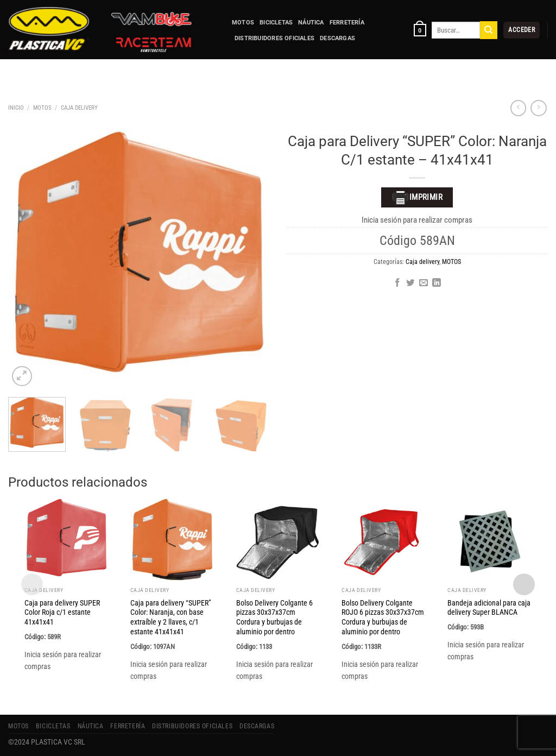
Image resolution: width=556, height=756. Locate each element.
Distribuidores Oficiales (274, 38)
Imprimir (417, 198)
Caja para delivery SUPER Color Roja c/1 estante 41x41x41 (62, 613)
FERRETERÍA (347, 23)
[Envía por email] (424, 283)
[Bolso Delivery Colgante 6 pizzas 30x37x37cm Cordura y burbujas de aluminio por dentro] (278, 540)
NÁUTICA (311, 23)
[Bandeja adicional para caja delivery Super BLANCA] (489, 540)
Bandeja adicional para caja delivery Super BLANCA (489, 608)
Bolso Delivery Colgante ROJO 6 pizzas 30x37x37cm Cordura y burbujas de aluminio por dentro (383, 617)
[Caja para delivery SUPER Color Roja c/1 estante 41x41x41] (67, 540)
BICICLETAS (276, 23)
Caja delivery (79, 108)
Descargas (337, 38)
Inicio (16, 108)
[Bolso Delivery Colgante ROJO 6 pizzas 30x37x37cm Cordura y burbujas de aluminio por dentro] (384, 540)
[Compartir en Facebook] (397, 283)
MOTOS (243, 23)
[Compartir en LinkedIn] (437, 283)
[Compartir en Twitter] (410, 283)
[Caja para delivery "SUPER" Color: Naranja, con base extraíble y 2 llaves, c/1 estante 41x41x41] (172, 540)
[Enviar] (489, 30)
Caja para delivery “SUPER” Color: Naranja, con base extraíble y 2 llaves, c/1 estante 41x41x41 (171, 617)
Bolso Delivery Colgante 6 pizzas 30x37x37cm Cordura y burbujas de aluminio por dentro (274, 617)
